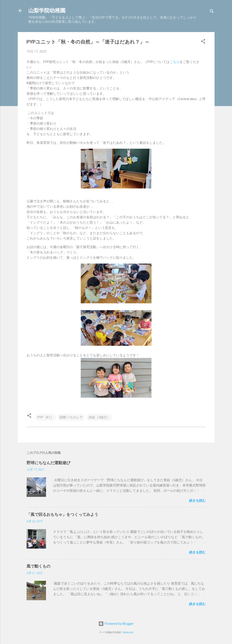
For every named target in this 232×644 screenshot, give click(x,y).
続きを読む (197, 501)
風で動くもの (38, 566)
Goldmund (128, 632)
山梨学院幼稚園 (47, 11)
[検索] (212, 12)
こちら (175, 62)
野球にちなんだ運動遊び (48, 463)
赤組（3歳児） (99, 417)
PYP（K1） (46, 417)
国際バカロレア (71, 417)
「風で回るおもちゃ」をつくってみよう (62, 514)
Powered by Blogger (116, 624)
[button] (203, 42)
